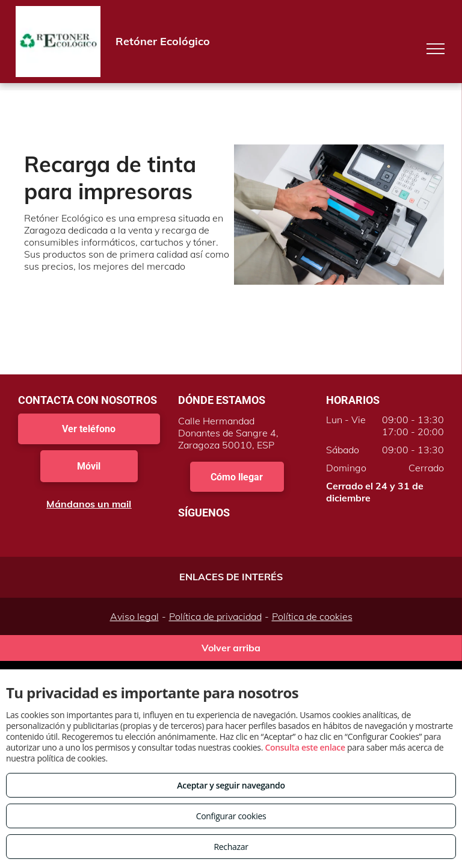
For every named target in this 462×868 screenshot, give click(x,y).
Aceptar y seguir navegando (231, 785)
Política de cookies (312, 616)
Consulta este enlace (305, 747)
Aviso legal (134, 616)
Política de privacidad (215, 616)
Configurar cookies (231, 816)
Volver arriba (231, 648)
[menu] (436, 49)
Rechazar (231, 847)
